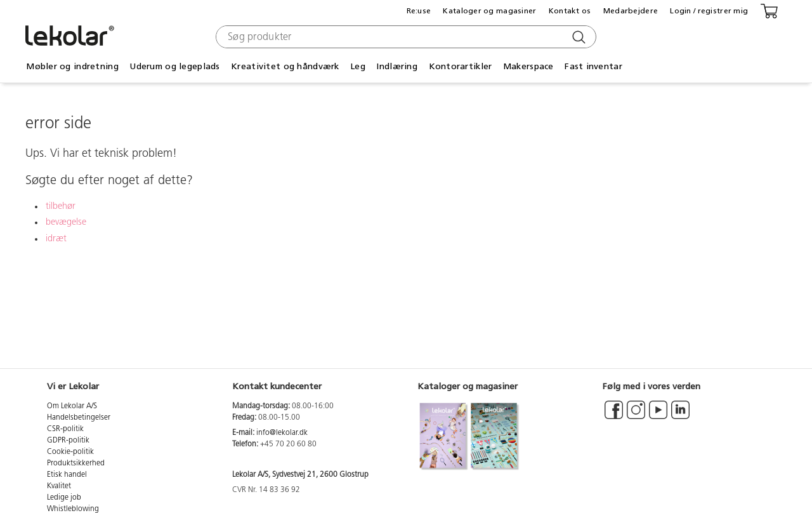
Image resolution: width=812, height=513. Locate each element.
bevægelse (66, 223)
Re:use (419, 11)
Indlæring (397, 66)
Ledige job (64, 498)
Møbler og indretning (72, 66)
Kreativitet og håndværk (285, 66)
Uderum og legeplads (174, 66)
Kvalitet (59, 486)
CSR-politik (65, 429)
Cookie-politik (70, 452)
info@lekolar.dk (282, 433)
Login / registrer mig (709, 11)
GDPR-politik (68, 441)
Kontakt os (570, 11)
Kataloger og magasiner (489, 11)
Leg (358, 66)
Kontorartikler (461, 66)
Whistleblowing (73, 509)
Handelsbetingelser (79, 418)
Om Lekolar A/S (72, 406)
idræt (56, 239)
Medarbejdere (631, 11)
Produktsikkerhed (76, 463)
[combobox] (404, 37)
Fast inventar (593, 66)
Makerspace (528, 66)
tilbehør (61, 207)
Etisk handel (67, 475)
